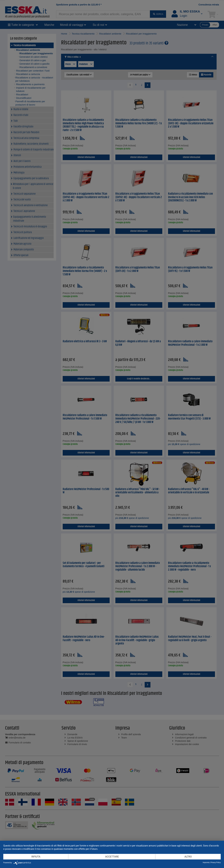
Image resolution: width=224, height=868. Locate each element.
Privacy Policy (216, 862)
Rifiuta (36, 857)
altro (188, 857)
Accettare (112, 857)
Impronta (206, 862)
